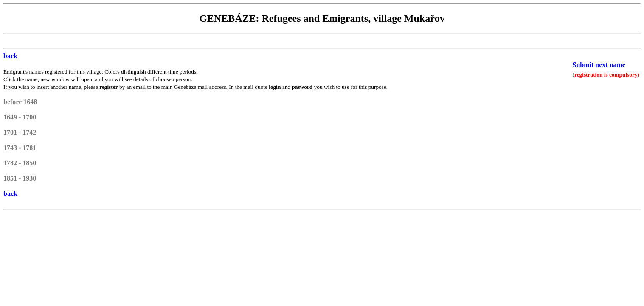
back (10, 56)
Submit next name (599, 65)
